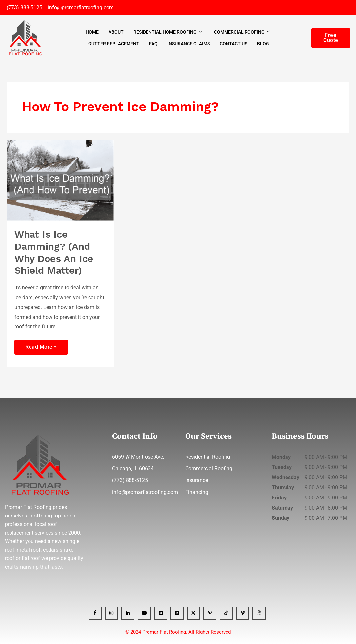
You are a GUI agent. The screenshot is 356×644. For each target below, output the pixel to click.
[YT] (144, 613)
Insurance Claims (189, 44)
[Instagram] (111, 613)
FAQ (153, 44)
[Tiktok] (226, 613)
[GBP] (259, 613)
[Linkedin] (128, 613)
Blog (263, 44)
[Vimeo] (243, 613)
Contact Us (233, 44)
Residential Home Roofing (168, 32)
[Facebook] (95, 613)
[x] (193, 613)
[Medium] (161, 613)
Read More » (41, 345)
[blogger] (177, 613)
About (116, 32)
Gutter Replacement (114, 44)
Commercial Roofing (242, 32)
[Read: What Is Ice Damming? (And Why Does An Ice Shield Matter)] (60, 180)
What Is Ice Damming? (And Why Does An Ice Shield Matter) (54, 252)
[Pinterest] (210, 613)
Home (92, 32)
